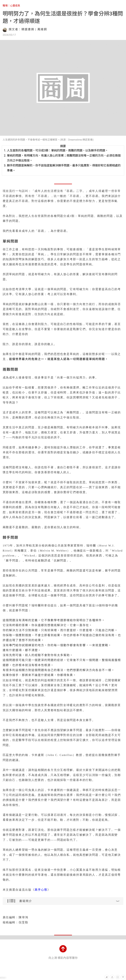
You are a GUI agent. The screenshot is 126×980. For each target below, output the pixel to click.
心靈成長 (15, 6)
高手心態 (41, 890)
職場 (5, 6)
